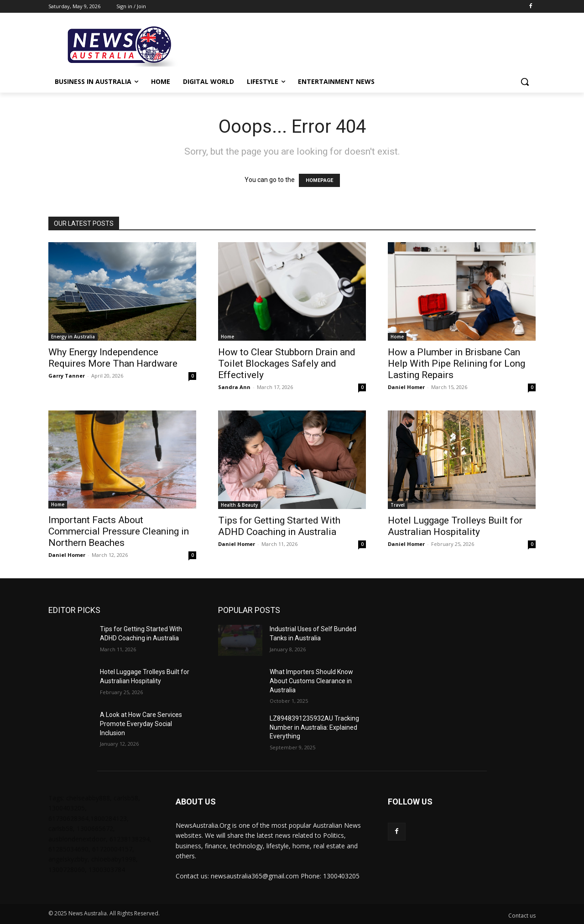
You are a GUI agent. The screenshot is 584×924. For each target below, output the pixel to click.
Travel (398, 505)
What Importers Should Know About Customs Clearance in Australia (311, 681)
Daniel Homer (406, 387)
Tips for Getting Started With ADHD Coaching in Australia (279, 526)
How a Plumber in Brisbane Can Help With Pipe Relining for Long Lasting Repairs (456, 363)
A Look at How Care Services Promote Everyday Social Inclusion (141, 724)
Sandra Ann (234, 387)
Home (227, 337)
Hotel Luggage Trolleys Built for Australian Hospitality (455, 526)
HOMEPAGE (319, 180)
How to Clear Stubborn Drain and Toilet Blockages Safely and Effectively (287, 363)
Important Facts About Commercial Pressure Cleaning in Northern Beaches (119, 531)
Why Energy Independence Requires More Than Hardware (113, 358)
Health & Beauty (239, 505)
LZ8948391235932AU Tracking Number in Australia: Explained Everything (314, 727)
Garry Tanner (67, 376)
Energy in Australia (73, 337)
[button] (525, 82)
